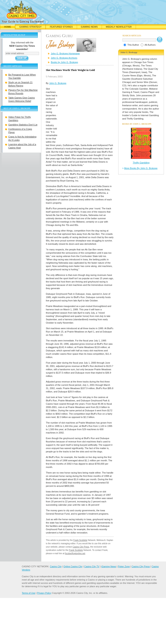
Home (8, 27)
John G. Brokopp (58, 83)
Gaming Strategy (30, 27)
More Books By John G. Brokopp (141, 168)
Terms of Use (29, 593)
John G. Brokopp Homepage (65, 54)
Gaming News (89, 27)
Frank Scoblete (80, 540)
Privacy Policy (44, 593)
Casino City (56, 566)
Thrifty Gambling (141, 163)
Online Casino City (73, 566)
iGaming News (109, 566)
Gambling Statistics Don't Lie (23, 125)
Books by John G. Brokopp (64, 62)
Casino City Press (81, 547)
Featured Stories (61, 27)
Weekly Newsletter (119, 27)
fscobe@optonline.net (75, 553)
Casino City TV (92, 566)
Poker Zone (124, 566)
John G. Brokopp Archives (64, 58)
